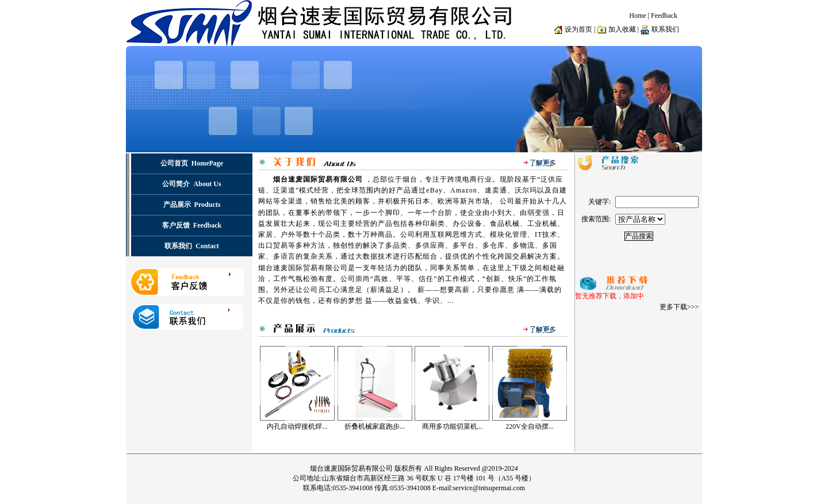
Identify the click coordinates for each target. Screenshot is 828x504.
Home (637, 16)
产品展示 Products (192, 205)
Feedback (664, 16)
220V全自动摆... (530, 426)
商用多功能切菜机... (452, 426)
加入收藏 (622, 29)
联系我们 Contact (192, 246)
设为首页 (578, 29)
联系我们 (665, 29)
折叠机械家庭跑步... (375, 426)
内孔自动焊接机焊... (297, 426)
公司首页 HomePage (192, 163)
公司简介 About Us (191, 184)
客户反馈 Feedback (192, 225)
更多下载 (673, 307)
